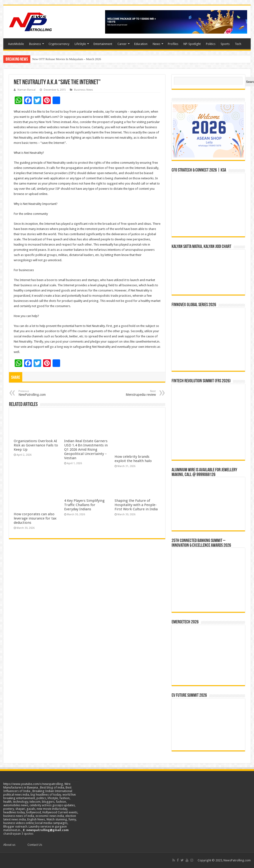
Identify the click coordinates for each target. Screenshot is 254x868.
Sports (225, 44)
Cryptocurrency (59, 44)
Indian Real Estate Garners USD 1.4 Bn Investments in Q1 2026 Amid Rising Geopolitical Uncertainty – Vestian (86, 449)
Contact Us (35, 845)
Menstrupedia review (131, 393)
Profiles (173, 44)
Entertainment (103, 44)
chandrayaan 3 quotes (18, 834)
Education (141, 44)
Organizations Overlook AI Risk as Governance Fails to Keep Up (36, 445)
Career (122, 44)
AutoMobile (16, 44)
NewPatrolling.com (43, 393)
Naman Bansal (27, 90)
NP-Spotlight (192, 44)
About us (9, 845)
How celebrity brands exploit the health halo (133, 459)
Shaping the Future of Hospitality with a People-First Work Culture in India (136, 505)
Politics (211, 44)
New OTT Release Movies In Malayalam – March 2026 (67, 59)
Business (35, 44)
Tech (238, 44)
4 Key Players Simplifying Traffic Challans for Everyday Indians (84, 505)
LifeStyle (80, 44)
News (156, 44)
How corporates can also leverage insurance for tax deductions (35, 518)
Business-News (84, 90)
